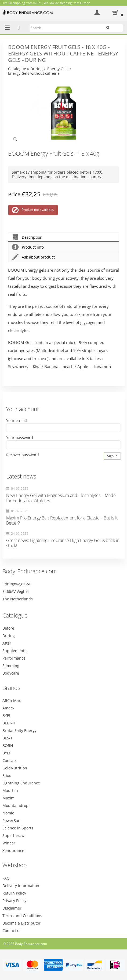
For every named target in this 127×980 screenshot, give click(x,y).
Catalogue (17, 69)
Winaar (9, 843)
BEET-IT (9, 723)
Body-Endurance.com (30, 571)
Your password (20, 438)
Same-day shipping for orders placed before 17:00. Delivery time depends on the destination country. (58, 174)
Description (27, 237)
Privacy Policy (14, 901)
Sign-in (112, 456)
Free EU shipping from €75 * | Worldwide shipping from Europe (46, 3)
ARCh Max (12, 700)
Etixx (7, 775)
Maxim (8, 798)
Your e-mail (17, 420)
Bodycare (11, 673)
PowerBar (11, 820)
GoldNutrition (15, 768)
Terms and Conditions (22, 916)
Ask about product (33, 257)
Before (8, 628)
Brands (11, 688)
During (37, 69)
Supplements (14, 651)
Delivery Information (21, 886)
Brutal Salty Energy (19, 730)
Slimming (11, 666)
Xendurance (13, 850)
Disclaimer (12, 908)
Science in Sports (18, 828)
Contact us (12, 931)
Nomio (8, 813)
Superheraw (13, 835)
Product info (28, 247)
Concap (9, 760)
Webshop (15, 865)
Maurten (10, 790)
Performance (14, 658)
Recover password (23, 455)
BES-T (8, 738)
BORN (8, 745)
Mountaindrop (15, 805)
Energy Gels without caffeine (34, 73)
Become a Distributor (21, 923)
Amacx (8, 708)
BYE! (6, 715)
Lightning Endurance (21, 783)
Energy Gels (58, 69)
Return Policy (14, 893)
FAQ (6, 878)
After (7, 643)
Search (115, 27)
